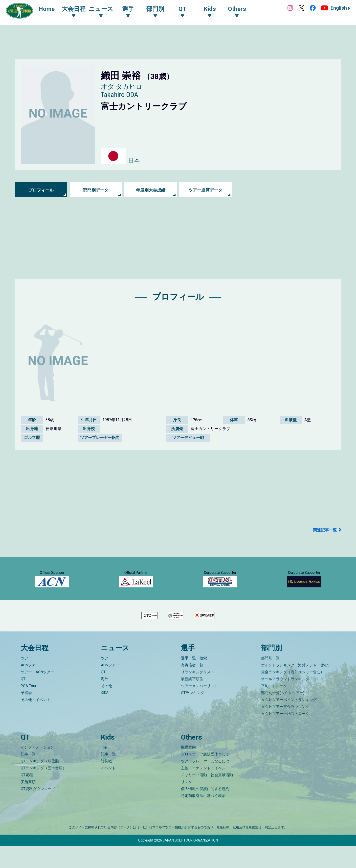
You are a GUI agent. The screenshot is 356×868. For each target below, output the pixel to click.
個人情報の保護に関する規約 (205, 811)
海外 (105, 701)
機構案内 (188, 769)
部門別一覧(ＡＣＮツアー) (283, 715)
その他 (106, 708)
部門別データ (96, 190)
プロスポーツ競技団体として (205, 776)
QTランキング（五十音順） (44, 790)
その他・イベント (36, 722)
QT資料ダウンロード (38, 811)
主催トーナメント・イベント (205, 790)
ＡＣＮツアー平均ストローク (285, 736)
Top (104, 769)
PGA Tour (29, 708)
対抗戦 (106, 783)
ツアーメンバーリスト (200, 708)
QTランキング (193, 715)
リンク (187, 804)
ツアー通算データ (205, 190)
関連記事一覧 (323, 530)
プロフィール (41, 190)
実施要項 (28, 804)
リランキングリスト (198, 694)
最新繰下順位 (192, 701)
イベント (108, 790)
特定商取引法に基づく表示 (203, 818)
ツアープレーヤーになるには (205, 783)
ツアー (26, 680)
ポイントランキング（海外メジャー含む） (296, 687)
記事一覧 (28, 776)
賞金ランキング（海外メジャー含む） (293, 694)
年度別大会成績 (151, 190)
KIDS (105, 715)
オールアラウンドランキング (285, 701)
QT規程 (27, 797)
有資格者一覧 (192, 687)
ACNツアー (30, 687)
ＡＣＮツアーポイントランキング (289, 722)
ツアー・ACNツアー (37, 694)
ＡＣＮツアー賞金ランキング (285, 729)
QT (23, 701)
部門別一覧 (270, 680)
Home (49, 9)
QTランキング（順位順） (42, 783)
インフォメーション (37, 769)
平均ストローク (274, 708)
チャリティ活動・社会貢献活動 (207, 797)
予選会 (26, 715)
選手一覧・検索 (194, 680)
